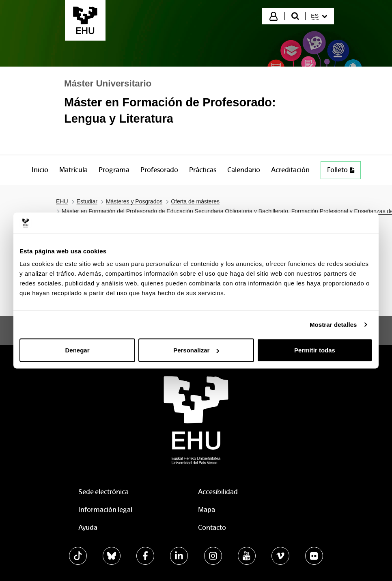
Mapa (207, 510)
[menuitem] (319, 16)
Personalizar (196, 350)
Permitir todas (315, 350)
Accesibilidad (218, 492)
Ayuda (88, 528)
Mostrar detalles (333, 324)
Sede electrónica (103, 492)
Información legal (105, 510)
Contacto (212, 528)
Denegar (77, 350)
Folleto (344, 172)
